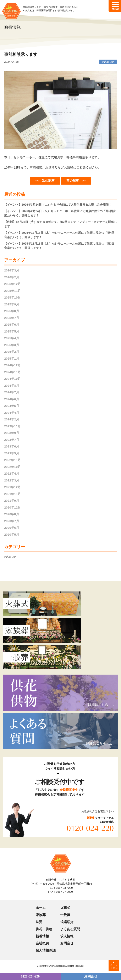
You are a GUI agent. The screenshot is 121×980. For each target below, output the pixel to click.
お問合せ (67, 943)
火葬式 (65, 908)
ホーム (41, 908)
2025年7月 (12, 318)
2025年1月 (12, 358)
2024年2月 (12, 419)
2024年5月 (12, 406)
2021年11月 (12, 494)
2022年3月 (12, 480)
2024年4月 (12, 413)
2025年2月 (12, 352)
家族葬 (41, 915)
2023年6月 (12, 446)
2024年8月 (12, 386)
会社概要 (42, 943)
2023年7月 (12, 440)
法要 (39, 922)
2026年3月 (12, 270)
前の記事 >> (76, 181)
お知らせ (10, 557)
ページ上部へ (114, 967)
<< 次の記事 (45, 181)
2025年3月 (12, 345)
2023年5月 (12, 453)
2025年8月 (12, 311)
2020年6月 (12, 528)
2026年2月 (12, 277)
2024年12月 (12, 365)
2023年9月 (12, 433)
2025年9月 (12, 304)
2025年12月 (12, 284)
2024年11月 (12, 372)
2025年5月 (12, 331)
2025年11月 (12, 291)
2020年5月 (12, 534)
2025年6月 (12, 324)
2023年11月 (12, 426)
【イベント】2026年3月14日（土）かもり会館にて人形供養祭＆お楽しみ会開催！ (58, 205)
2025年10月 (12, 297)
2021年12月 (12, 487)
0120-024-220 (90, 828)
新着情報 (42, 936)
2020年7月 (12, 521)
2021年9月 (12, 501)
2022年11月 (12, 460)
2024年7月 (12, 392)
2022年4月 (12, 473)
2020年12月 (12, 507)
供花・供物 (44, 929)
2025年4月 (12, 338)
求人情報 (67, 936)
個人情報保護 (46, 950)
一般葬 (65, 915)
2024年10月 (12, 379)
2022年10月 (12, 467)
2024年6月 (12, 399)
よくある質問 (70, 929)
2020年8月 (12, 514)
